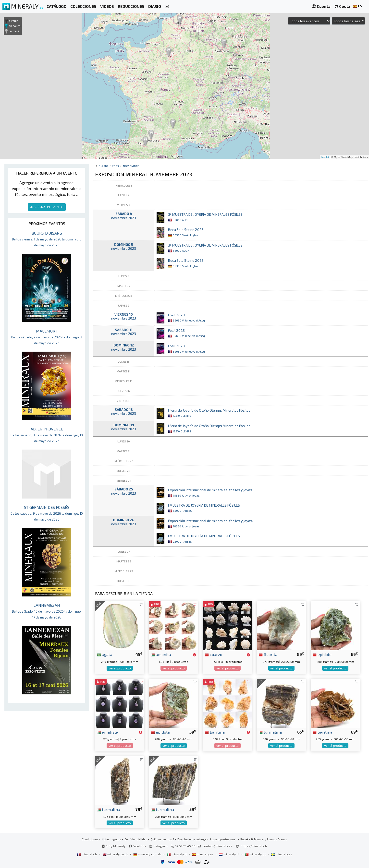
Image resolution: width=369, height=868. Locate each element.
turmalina (270, 732)
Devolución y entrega (192, 839)
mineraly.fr (87, 854)
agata (105, 654)
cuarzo (214, 654)
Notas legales (111, 839)
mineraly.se (282, 854)
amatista (108, 732)
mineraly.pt (256, 854)
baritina (215, 732)
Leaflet (325, 157)
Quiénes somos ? (162, 839)
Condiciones (90, 839)
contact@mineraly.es (217, 846)
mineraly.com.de (148, 854)
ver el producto (120, 668)
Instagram (158, 846)
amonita (161, 654)
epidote (322, 654)
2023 (116, 166)
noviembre (131, 166)
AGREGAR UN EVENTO (47, 207)
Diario (103, 166)
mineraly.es (203, 854)
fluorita (268, 654)
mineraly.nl (229, 854)
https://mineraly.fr (254, 846)
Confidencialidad (136, 839)
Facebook (137, 846)
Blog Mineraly (114, 846)
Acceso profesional (223, 839)
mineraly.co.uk (116, 854)
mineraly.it (177, 854)
